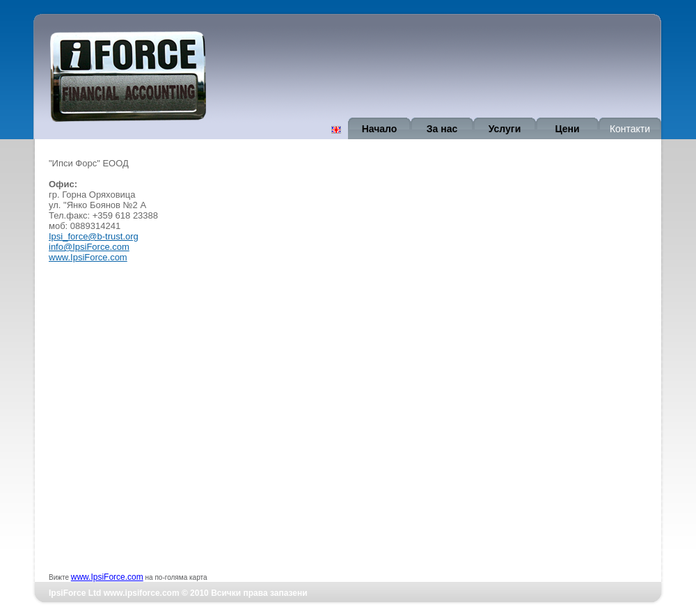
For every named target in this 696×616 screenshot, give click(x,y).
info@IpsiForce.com (89, 247)
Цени (567, 129)
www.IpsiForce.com (88, 257)
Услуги (505, 129)
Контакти (630, 129)
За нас (442, 129)
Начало (380, 129)
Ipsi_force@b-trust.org (94, 236)
